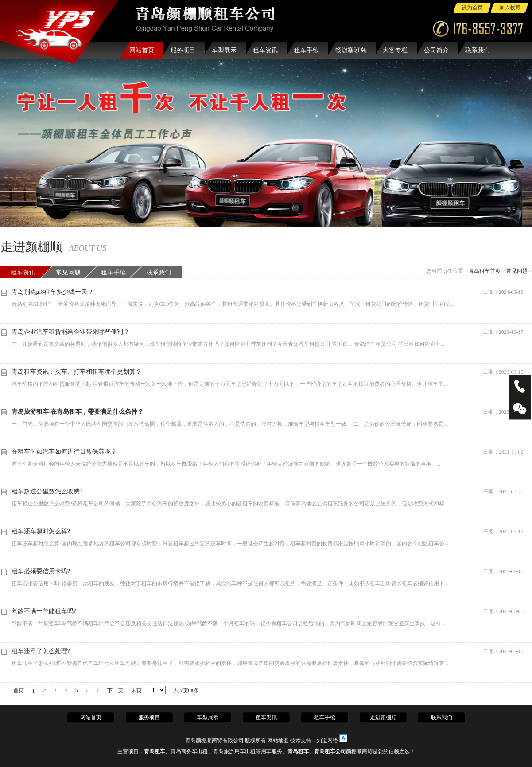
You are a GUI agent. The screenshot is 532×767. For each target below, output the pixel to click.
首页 (19, 690)
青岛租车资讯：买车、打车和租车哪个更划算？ (77, 372)
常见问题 (68, 272)
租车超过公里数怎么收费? (47, 491)
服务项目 (183, 50)
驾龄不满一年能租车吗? (44, 611)
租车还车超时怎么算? (41, 531)
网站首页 (142, 50)
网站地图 (278, 740)
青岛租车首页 (485, 271)
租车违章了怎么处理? (41, 651)
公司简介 (436, 50)
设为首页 (472, 8)
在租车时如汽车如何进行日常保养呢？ (64, 452)
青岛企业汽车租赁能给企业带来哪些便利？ (70, 332)
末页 (136, 690)
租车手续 (307, 50)
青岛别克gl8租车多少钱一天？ (53, 292)
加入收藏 (510, 8)
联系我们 (478, 50)
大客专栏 (395, 50)
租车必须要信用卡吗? (41, 571)
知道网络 (327, 740)
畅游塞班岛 (351, 50)
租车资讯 (265, 50)
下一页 (115, 690)
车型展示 (224, 50)
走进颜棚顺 (383, 717)
